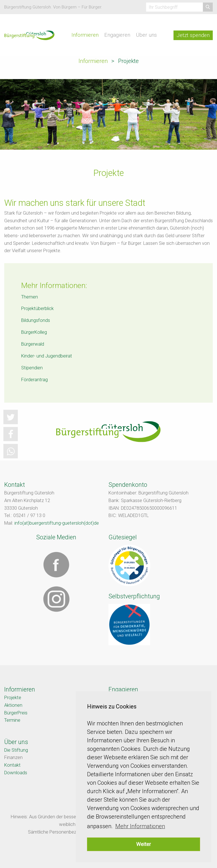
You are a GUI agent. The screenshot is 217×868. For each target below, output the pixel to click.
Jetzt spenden (193, 35)
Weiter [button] (144, 844)
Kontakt (12, 765)
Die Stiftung (16, 750)
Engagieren (117, 35)
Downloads (16, 773)
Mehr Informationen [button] (140, 826)
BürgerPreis (16, 713)
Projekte (13, 698)
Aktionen (13, 705)
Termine (12, 720)
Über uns (146, 35)
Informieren (85, 35)
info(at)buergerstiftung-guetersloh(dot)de (57, 523)
